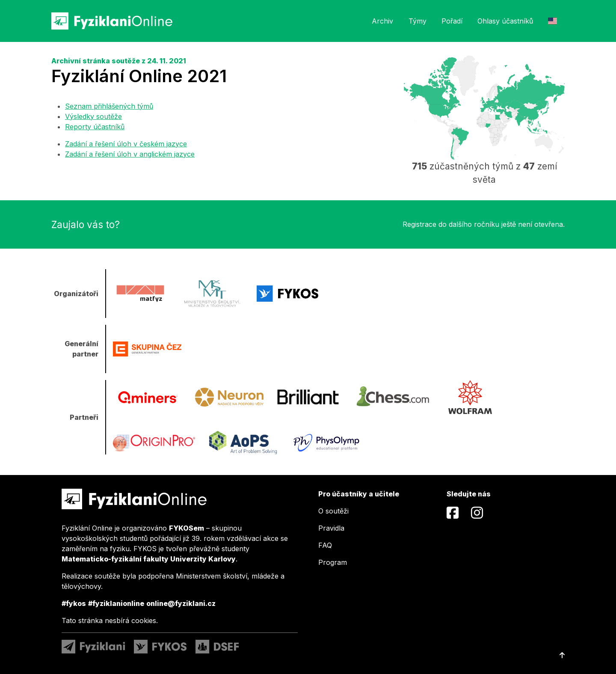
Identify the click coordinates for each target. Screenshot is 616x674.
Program (333, 562)
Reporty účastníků (95, 127)
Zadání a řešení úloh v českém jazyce (126, 144)
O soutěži (333, 511)
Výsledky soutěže (93, 116)
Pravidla (331, 528)
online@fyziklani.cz (181, 603)
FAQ (325, 545)
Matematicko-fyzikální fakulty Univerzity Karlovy (149, 559)
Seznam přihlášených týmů (109, 106)
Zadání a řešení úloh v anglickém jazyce (130, 154)
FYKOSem (187, 528)
